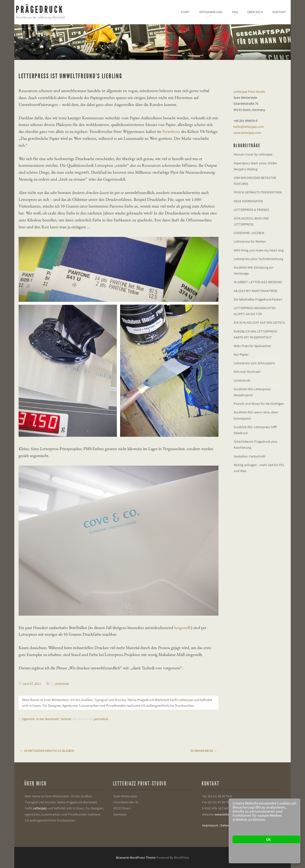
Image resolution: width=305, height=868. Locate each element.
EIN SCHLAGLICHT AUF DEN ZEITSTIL (260, 322)
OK (268, 839)
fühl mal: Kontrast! (247, 372)
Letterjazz (186, 700)
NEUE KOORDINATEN (248, 201)
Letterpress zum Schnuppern (254, 363)
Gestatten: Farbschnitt (250, 456)
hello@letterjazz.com (249, 127)
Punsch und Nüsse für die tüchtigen (259, 404)
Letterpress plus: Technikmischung (258, 259)
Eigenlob (28, 719)
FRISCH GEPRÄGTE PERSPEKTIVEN (258, 192)
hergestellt (183, 627)
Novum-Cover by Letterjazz (253, 154)
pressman (62, 684)
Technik (66, 719)
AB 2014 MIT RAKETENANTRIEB (255, 291)
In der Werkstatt (47, 719)
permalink (101, 719)
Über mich (255, 12)
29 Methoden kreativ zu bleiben (47, 751)
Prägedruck (40, 10)
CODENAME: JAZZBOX (249, 233)
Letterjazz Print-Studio (249, 92)
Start (185, 12)
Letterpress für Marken (250, 241)
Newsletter (171, 131)
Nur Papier (241, 354)
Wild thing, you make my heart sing (259, 250)
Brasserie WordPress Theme (136, 858)
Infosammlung (211, 12)
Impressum (210, 825)
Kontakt (279, 12)
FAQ (235, 12)
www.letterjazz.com (247, 133)
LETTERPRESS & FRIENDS (251, 210)
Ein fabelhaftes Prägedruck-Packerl (258, 299)
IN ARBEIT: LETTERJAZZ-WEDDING (258, 282)
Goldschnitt (242, 380)
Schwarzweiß (204, 751)
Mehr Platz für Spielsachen (252, 346)
